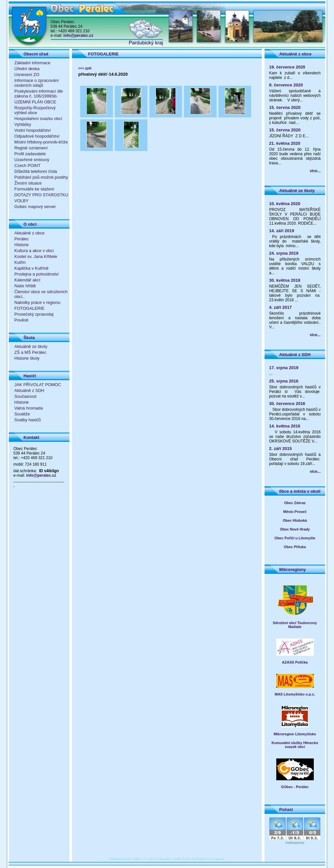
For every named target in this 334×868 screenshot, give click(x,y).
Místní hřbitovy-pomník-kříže (41, 142)
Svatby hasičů (28, 420)
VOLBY (21, 201)
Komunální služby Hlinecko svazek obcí (295, 745)
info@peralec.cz (78, 36)
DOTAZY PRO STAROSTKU (41, 195)
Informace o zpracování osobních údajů (37, 83)
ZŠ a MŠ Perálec (30, 352)
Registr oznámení (31, 148)
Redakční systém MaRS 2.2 (128, 859)
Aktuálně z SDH (29, 390)
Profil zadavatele (30, 154)
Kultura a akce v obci (34, 251)
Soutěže (22, 414)
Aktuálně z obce (30, 233)
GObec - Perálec (295, 787)
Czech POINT (27, 165)
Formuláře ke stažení (34, 189)
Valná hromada (29, 408)
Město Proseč (295, 512)
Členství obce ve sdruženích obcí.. (41, 294)
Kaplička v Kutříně (31, 268)
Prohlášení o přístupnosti (208, 859)
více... (315, 171)
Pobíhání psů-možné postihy (41, 177)
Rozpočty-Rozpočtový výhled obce (35, 110)
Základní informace (32, 63)
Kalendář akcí (27, 280)
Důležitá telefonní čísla (36, 171)
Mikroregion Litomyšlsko (295, 734)
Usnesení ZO (27, 75)
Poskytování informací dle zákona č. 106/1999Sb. (39, 94)
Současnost (25, 396)
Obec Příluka (295, 547)
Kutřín (20, 262)
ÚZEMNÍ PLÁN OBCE (35, 102)
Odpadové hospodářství (37, 136)
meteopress (295, 843)
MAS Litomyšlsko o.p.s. (295, 694)
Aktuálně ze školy (31, 346)
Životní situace (28, 183)
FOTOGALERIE (29, 308)
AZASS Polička (295, 662)
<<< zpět (85, 68)
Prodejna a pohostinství (37, 274)
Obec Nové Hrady (295, 529)
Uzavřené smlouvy (32, 160)
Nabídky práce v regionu (37, 302)
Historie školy (27, 358)
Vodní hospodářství (32, 130)
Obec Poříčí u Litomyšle (295, 538)
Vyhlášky (23, 124)
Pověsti (21, 320)
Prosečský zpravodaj (34, 314)
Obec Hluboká (295, 520)
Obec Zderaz (295, 503)
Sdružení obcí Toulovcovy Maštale (295, 625)
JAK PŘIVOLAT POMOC (38, 385)
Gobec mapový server (35, 207)
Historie (22, 245)
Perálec (22, 239)
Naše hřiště (25, 286)
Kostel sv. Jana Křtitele (36, 256)
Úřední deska (27, 69)
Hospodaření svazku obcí (38, 119)
